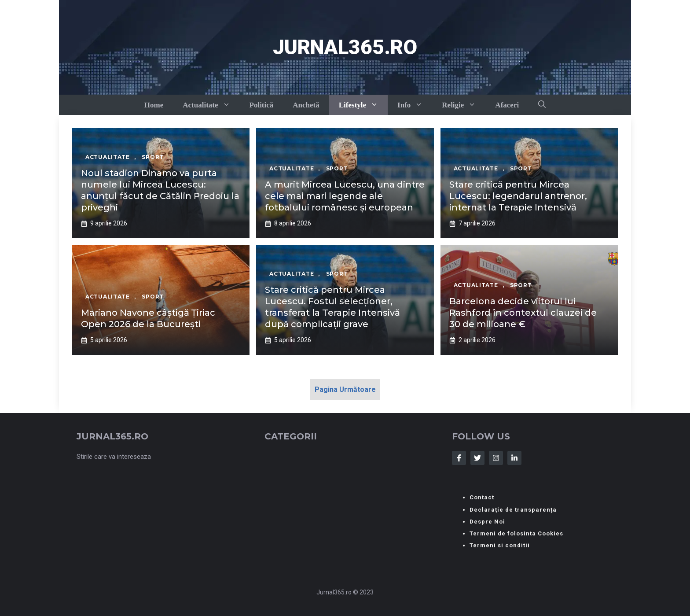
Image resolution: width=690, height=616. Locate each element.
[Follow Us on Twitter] (477, 458)
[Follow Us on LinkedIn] (514, 458)
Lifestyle (363, 105)
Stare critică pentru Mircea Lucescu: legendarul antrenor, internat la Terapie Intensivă (518, 196)
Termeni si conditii (500, 545)
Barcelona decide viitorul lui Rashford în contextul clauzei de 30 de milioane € (523, 313)
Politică (262, 105)
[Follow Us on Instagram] (496, 458)
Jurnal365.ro (345, 47)
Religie (464, 105)
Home (154, 105)
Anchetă (306, 105)
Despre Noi (487, 522)
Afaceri (507, 105)
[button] (542, 105)
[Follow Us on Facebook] (459, 458)
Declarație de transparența (513, 510)
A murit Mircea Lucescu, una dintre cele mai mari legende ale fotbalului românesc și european (345, 196)
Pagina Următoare (345, 389)
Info (415, 105)
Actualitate (211, 105)
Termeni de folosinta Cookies (516, 533)
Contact (482, 497)
